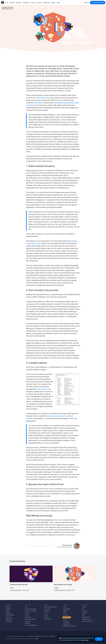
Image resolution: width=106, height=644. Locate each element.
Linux (84, 615)
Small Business (10, 615)
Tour (26, 607)
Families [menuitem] (12, 3)
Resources (28, 621)
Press (65, 613)
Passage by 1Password (69, 626)
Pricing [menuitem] (33, 3)
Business (8, 613)
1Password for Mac (44, 389)
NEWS (12, 588)
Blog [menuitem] (58, 3)
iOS (83, 609)
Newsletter (66, 622)
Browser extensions (88, 621)
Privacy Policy (37, 636)
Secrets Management (31, 625)
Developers (9, 621)
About (65, 607)
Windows (85, 611)
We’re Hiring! (67, 617)
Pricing (8, 607)
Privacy (27, 615)
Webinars (27, 623)
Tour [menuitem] (7, 3)
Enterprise (9, 617)
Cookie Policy (85, 640)
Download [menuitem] (46, 3)
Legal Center (67, 624)
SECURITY (53, 49)
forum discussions (42, 98)
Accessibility (52, 636)
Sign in (86, 3)
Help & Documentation (50, 607)
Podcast (65, 620)
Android (84, 613)
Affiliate (65, 611)
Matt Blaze (38, 103)
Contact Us (47, 611)
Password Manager (30, 619)
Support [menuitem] (53, 3)
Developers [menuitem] (26, 3)
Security (27, 613)
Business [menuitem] (19, 3)
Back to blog (7, 8)
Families (8, 609)
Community (47, 609)
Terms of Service (29, 636)
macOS (84, 607)
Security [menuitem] (39, 3)
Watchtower (9, 619)
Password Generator (31, 609)
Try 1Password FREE (98, 3)
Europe (46, 615)
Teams (8, 611)
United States (48, 619)
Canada (46, 617)
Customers (28, 617)
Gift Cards (66, 615)
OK (99, 639)
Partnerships (67, 609)
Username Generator (31, 611)
